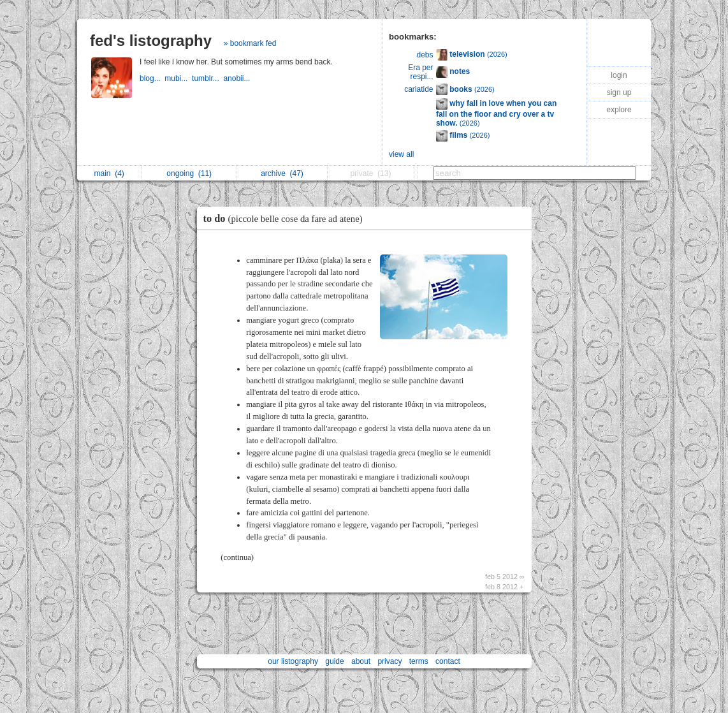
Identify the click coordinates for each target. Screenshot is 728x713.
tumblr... (207, 78)
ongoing (189, 173)
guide (334, 661)
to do (286, 218)
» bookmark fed (250, 43)
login (619, 75)
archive (282, 173)
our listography (293, 661)
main (109, 173)
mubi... (178, 78)
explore (619, 110)
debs (425, 55)
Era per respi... (420, 72)
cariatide (419, 89)
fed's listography (151, 40)
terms (419, 661)
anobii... (237, 78)
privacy (389, 661)
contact (448, 661)
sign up (619, 92)
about (361, 661)
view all (401, 154)
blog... (152, 78)
